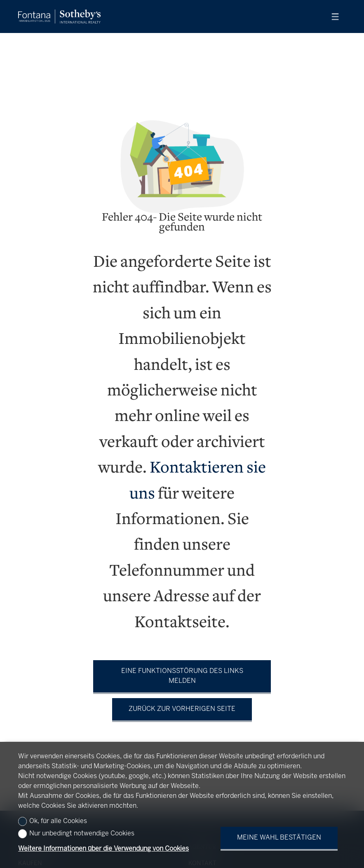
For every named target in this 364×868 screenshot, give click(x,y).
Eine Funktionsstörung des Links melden (182, 676)
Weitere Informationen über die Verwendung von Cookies (103, 849)
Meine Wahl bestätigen (279, 838)
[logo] (59, 16)
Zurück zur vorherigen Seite (182, 709)
